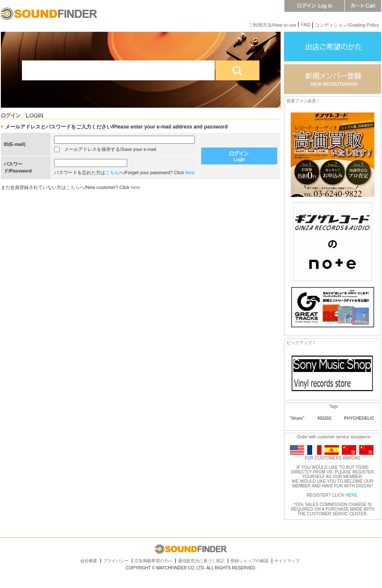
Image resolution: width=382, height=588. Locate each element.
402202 (324, 418)
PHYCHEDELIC (359, 418)
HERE (352, 495)
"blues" (297, 418)
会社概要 (89, 561)
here (190, 172)
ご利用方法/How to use (272, 25)
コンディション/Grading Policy (347, 25)
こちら (112, 172)
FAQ (306, 25)
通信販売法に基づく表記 (201, 561)
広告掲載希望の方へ (153, 561)
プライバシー (116, 561)
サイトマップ (287, 561)
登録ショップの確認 (249, 561)
